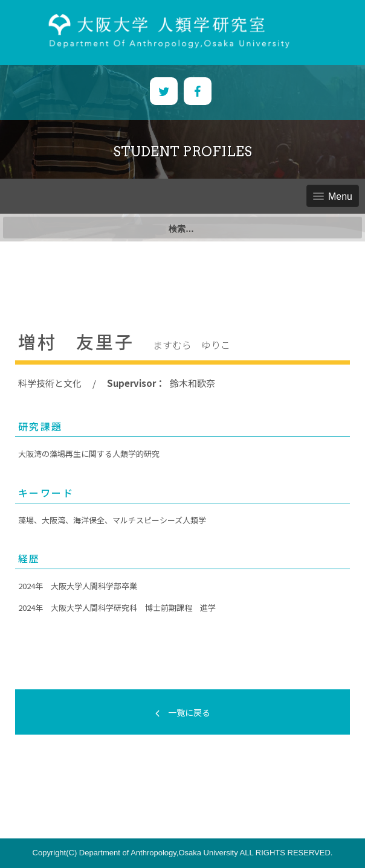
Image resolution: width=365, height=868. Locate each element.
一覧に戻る (183, 712)
